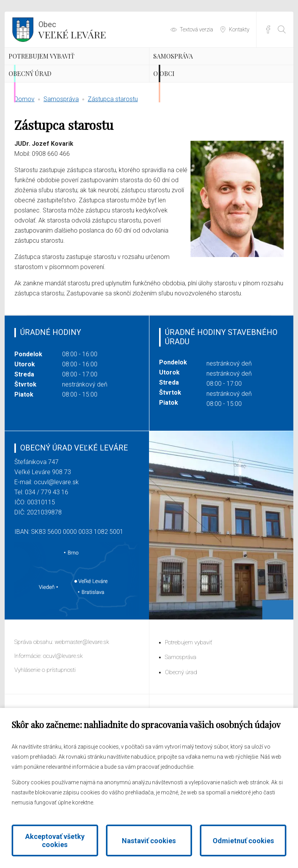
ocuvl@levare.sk (56, 529)
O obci (181, 109)
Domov (24, 146)
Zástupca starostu (113, 146)
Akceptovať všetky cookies (55, 840)
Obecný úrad (53, 109)
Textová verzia (196, 29)
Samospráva (195, 68)
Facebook (268, 29)
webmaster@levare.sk (82, 689)
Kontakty (239, 29)
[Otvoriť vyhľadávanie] (282, 29)
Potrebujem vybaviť (70, 68)
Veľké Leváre (72, 29)
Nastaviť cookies (149, 841)
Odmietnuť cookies (243, 841)
